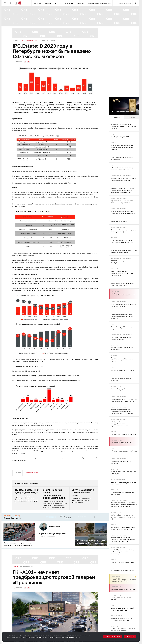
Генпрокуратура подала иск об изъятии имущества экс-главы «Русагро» (123, 360)
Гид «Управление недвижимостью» (99, 3)
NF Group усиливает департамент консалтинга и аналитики (123, 295)
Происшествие (116, 616)
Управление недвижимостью (122, 176)
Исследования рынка (119, 186)
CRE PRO (58, 3)
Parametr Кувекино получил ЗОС (122, 562)
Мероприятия (69, 3)
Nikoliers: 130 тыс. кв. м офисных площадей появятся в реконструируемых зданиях (122, 424)
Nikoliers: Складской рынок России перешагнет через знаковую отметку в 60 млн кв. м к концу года (124, 505)
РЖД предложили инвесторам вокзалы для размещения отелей (123, 241)
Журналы (80, 3)
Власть (114, 432)
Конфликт (115, 355)
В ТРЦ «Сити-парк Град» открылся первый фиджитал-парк (123, 630)
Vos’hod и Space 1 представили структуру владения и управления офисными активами (123, 517)
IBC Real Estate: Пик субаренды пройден (27, 491)
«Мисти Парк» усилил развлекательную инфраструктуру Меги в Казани (123, 273)
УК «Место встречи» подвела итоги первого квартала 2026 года (123, 179)
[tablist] (124, 117)
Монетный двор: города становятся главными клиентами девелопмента (18, 544)
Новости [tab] (117, 117)
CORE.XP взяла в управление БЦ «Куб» (121, 262)
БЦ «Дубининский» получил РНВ (123, 571)
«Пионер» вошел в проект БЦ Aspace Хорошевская (124, 452)
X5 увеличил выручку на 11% (122, 443)
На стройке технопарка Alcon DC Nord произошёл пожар (121, 619)
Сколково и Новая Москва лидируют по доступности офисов (124, 231)
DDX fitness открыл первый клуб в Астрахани (122, 493)
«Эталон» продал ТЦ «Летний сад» (123, 370)
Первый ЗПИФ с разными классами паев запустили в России (124, 580)
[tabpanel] (124, 382)
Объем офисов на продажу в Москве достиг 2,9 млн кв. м (124, 305)
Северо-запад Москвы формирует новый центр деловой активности (123, 212)
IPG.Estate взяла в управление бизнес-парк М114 (122, 338)
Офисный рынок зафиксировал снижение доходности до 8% (122, 202)
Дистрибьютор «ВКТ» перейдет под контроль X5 (122, 328)
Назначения (116, 291)
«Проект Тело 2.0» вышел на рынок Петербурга (123, 473)
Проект (114, 134)
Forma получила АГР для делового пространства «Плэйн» (123, 285)
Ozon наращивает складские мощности (121, 380)
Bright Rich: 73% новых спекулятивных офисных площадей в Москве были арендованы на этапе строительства (55, 494)
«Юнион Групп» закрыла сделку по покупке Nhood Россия (122, 169)
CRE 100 (48, 3)
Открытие (115, 269)
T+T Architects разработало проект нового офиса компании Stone (123, 528)
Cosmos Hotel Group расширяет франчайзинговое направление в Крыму (122, 147)
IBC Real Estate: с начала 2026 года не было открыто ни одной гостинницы (123, 552)
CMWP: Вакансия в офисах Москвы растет (83, 492)
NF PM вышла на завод (119, 222)
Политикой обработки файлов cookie (69, 637)
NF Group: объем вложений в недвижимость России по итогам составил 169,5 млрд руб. (123, 540)
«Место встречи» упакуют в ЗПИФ (124, 589)
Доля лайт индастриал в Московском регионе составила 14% (124, 483)
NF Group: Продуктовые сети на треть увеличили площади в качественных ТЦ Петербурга (122, 412)
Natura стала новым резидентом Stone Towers (122, 349)
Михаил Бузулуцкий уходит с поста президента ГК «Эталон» (123, 390)
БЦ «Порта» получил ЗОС (120, 137)
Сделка (114, 155)
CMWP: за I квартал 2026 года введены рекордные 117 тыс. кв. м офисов (122, 317)
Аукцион (114, 238)
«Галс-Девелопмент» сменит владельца (121, 599)
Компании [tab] (132, 117)
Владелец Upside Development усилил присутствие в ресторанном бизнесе (124, 126)
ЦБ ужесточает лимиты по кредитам (124, 434)
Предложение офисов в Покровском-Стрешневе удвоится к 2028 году (124, 400)
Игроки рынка (116, 122)
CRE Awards (37, 3)
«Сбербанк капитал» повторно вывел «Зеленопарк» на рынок (124, 252)
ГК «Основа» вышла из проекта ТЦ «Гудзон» (122, 158)
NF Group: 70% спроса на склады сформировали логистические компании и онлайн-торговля (122, 190)
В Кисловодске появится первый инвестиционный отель (122, 609)
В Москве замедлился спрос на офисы (121, 462)
